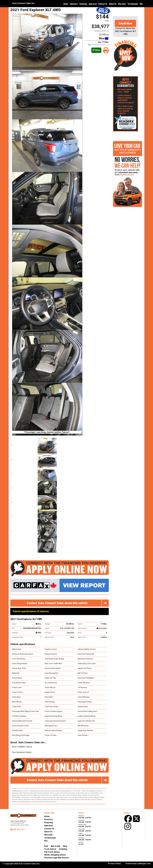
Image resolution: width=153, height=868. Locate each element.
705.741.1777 (18, 830)
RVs (141, 4)
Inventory (74, 4)
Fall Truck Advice (52, 852)
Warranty (122, 4)
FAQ (46, 846)
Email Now (125, 23)
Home (66, 4)
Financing (83, 4)
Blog (65, 846)
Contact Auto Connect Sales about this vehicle (68, 603)
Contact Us (103, 4)
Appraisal (93, 4)
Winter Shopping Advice (55, 855)
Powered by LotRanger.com (138, 864)
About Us (113, 4)
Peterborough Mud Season (56, 858)
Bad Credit (56, 846)
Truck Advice (50, 849)
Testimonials (133, 4)
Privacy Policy (114, 864)
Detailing (63, 849)
